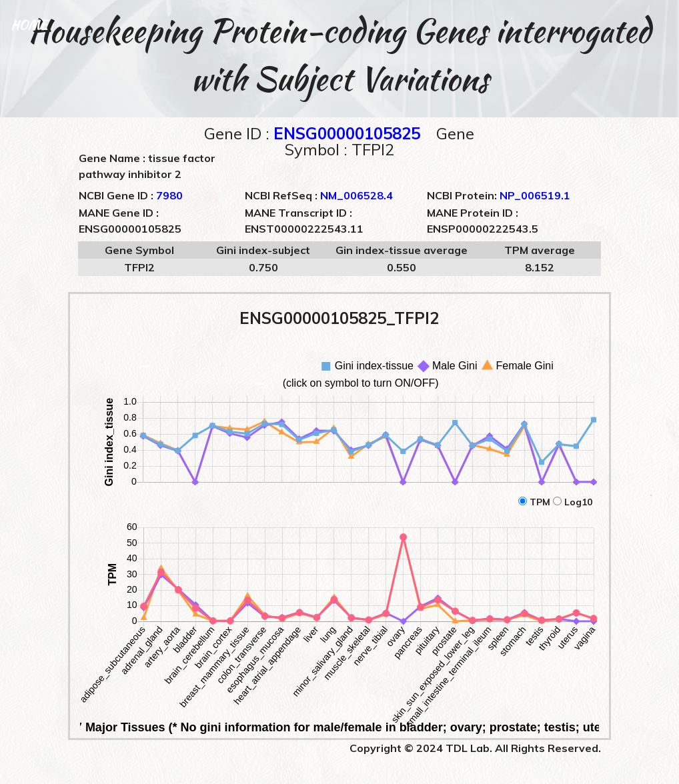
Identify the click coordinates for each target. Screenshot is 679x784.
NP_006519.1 (535, 195)
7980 (169, 195)
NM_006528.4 (357, 195)
